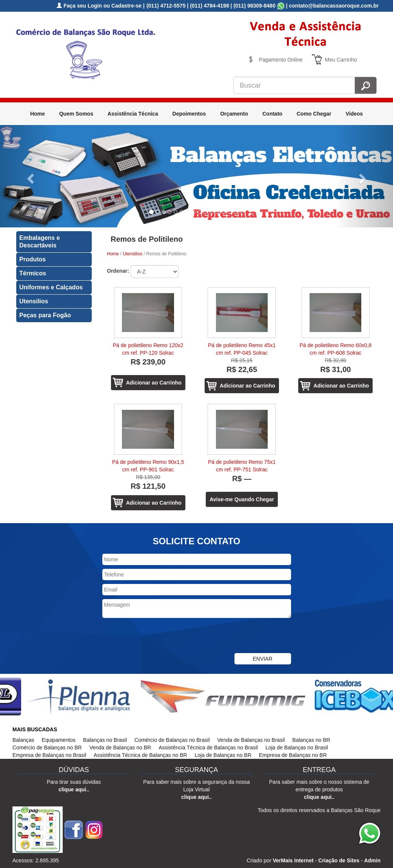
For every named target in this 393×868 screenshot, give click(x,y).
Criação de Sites (339, 860)
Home (38, 114)
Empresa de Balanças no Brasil (49, 755)
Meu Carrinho (341, 60)
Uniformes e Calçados (51, 287)
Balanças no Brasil (105, 740)
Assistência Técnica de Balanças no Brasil (208, 748)
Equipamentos (59, 740)
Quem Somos (76, 114)
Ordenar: (118, 271)
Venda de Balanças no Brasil (251, 740)
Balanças (23, 740)
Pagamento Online (281, 60)
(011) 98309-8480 (254, 6)
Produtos (32, 259)
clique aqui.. (74, 789)
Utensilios (34, 301)
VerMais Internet (293, 860)
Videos (354, 114)
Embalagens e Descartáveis (40, 242)
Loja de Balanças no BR (223, 755)
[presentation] (160, 636)
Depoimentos (189, 114)
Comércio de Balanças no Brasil (172, 740)
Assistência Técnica (133, 114)
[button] (29, 176)
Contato (272, 114)
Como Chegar (314, 114)
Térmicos (33, 273)
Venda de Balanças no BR (120, 748)
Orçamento (234, 114)
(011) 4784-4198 (210, 6)
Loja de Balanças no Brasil (297, 748)
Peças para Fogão (45, 315)
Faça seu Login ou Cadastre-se (99, 6)
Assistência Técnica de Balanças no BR (140, 755)
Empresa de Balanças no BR (293, 755)
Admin (372, 860)
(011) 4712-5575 (166, 6)
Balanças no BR (311, 740)
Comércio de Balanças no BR (47, 748)
